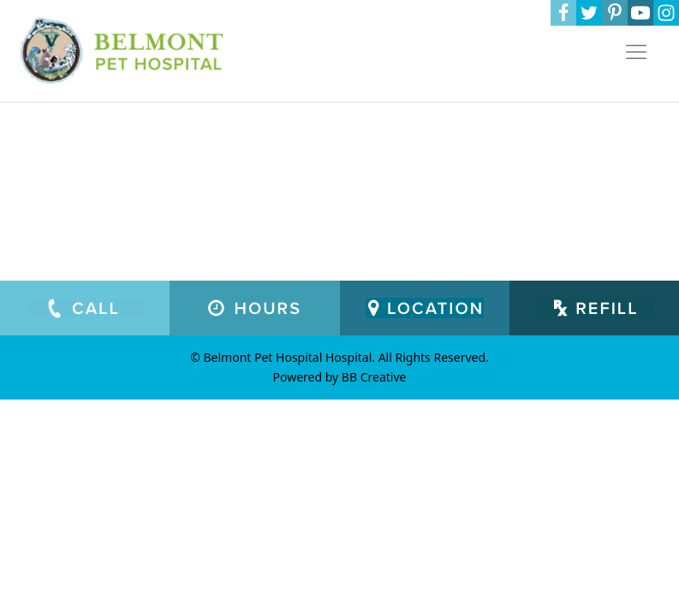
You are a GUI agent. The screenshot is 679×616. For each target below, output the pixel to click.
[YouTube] (640, 13)
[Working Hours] (254, 308)
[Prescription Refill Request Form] (594, 308)
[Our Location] (425, 308)
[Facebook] (563, 13)
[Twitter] (589, 13)
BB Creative (374, 377)
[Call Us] (85, 308)
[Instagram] (666, 13)
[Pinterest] (615, 13)
